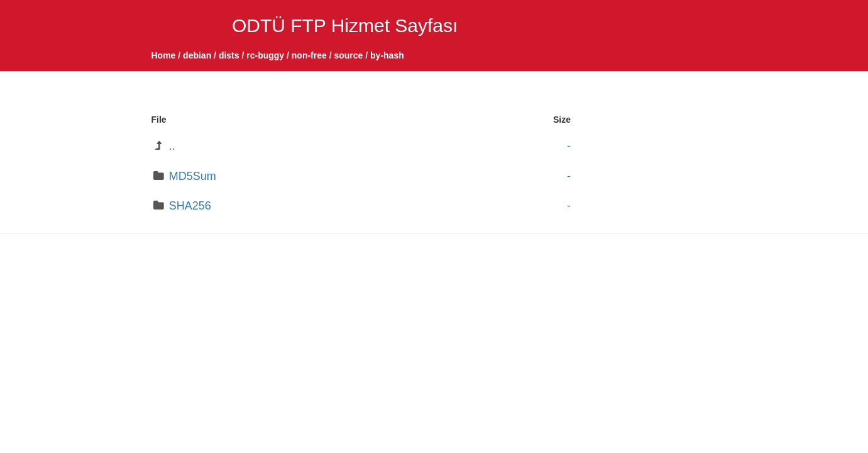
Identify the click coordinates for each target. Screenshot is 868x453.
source (348, 55)
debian (197, 55)
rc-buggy (265, 55)
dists (229, 55)
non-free (309, 55)
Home (164, 55)
